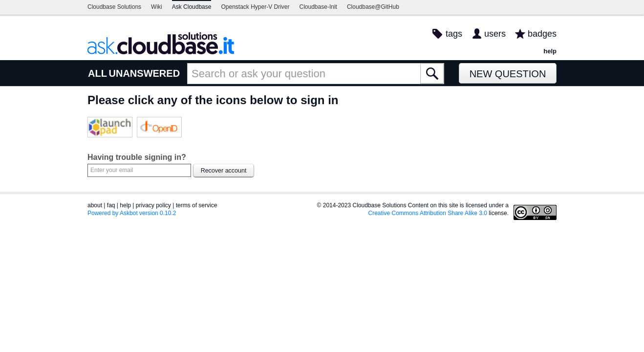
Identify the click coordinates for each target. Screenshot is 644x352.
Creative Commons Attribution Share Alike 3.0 (428, 213)
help (550, 51)
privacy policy (153, 205)
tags (454, 34)
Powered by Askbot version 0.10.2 (132, 213)
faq (111, 205)
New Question (508, 74)
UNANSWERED (145, 73)
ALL (97, 73)
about (95, 205)
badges (542, 34)
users (495, 34)
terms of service (197, 205)
